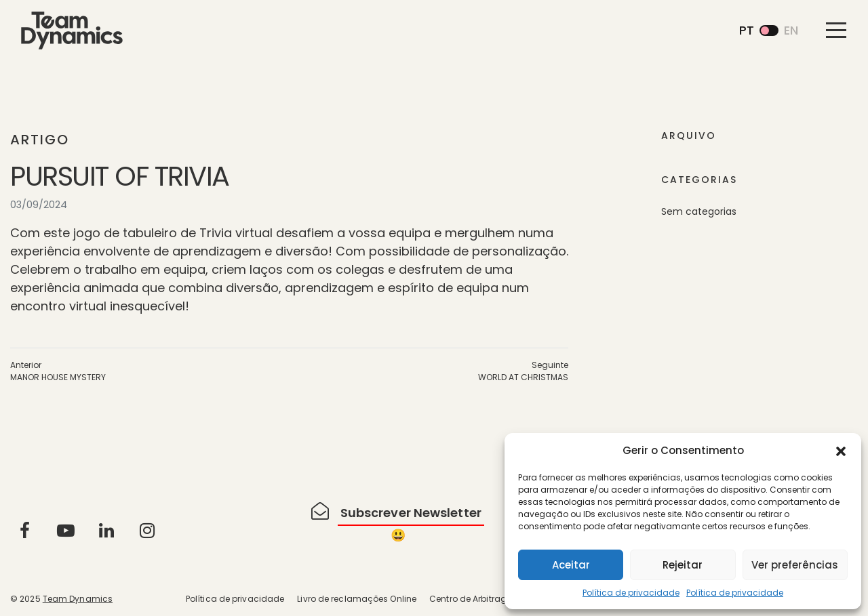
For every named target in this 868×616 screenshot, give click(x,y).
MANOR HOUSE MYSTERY (58, 377)
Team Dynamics (78, 599)
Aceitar (571, 565)
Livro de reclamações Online (357, 599)
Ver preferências (795, 565)
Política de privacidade (631, 593)
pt (747, 30)
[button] (841, 451)
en (791, 30)
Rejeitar (683, 565)
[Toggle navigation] (836, 30)
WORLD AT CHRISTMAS (523, 377)
